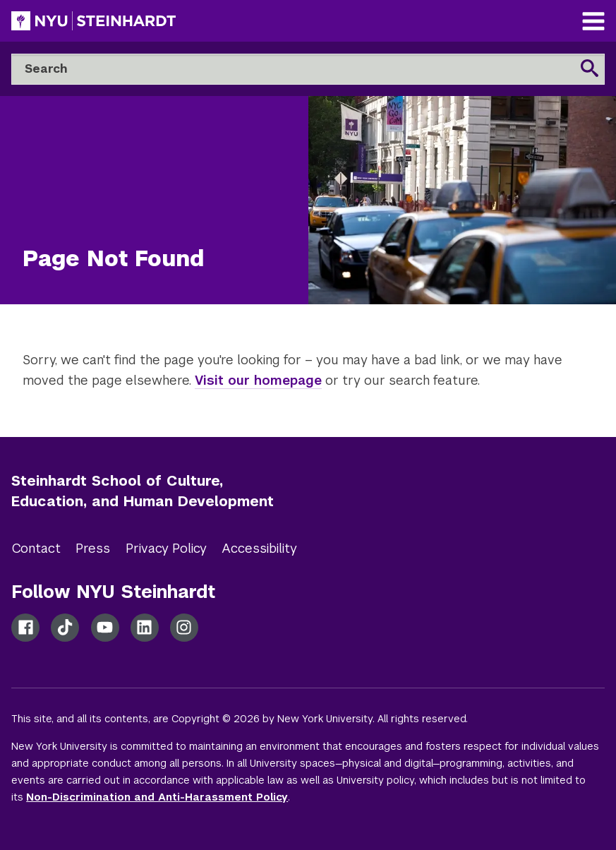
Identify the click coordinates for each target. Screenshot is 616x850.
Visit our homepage (258, 380)
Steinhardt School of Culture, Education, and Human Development (143, 491)
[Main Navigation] (593, 23)
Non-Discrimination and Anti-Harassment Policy (157, 797)
